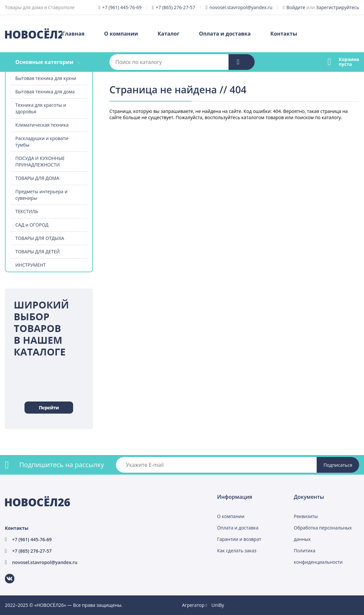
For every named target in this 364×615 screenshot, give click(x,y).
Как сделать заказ (237, 551)
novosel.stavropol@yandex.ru (241, 7)
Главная (73, 34)
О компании (121, 34)
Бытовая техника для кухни (46, 78)
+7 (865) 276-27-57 (175, 7)
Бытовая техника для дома (45, 92)
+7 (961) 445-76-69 (122, 7)
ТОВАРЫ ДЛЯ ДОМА (37, 178)
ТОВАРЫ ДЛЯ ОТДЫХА (40, 238)
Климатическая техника (42, 125)
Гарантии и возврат (239, 539)
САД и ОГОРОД (32, 225)
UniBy (218, 605)
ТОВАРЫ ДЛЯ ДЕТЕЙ (38, 252)
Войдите (296, 7)
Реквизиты (306, 516)
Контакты (284, 34)
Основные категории (44, 62)
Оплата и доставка (225, 34)
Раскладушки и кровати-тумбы (42, 142)
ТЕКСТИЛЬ (27, 211)
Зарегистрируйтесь (338, 7)
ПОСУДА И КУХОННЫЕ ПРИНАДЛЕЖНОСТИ (40, 161)
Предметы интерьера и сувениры (41, 195)
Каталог (169, 34)
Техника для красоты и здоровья (41, 108)
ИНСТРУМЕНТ (31, 265)
